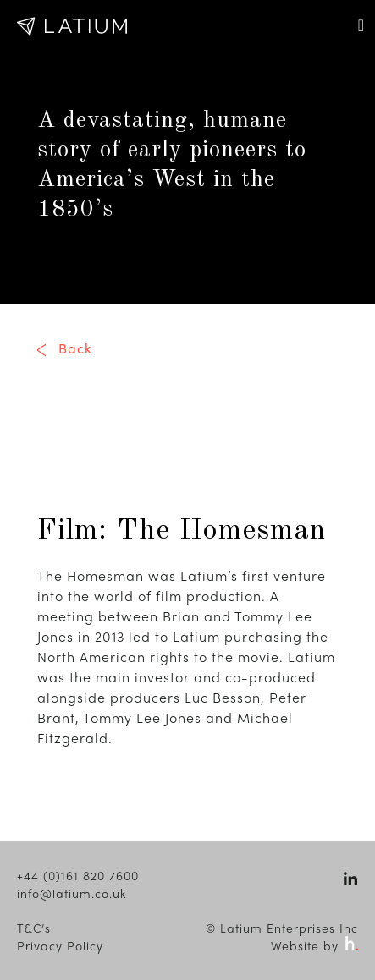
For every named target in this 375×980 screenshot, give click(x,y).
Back (75, 348)
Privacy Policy (60, 945)
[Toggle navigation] (361, 25)
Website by (314, 945)
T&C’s (34, 928)
